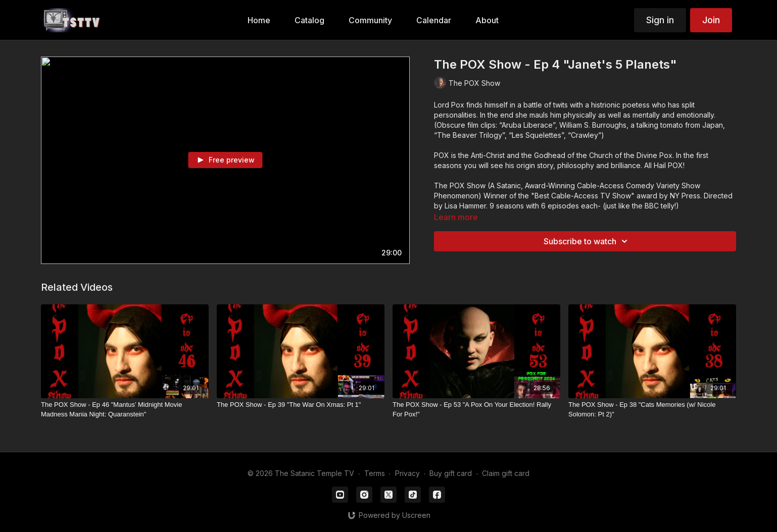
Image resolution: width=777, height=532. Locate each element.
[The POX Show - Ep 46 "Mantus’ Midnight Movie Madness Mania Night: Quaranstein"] (125, 410)
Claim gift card (506, 473)
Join (711, 20)
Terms (375, 473)
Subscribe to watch (587, 241)
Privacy (407, 473)
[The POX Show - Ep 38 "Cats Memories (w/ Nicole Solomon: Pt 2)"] (652, 410)
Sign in (660, 20)
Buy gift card (451, 473)
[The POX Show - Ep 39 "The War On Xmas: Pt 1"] (301, 405)
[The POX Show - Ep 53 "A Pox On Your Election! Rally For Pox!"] (476, 410)
